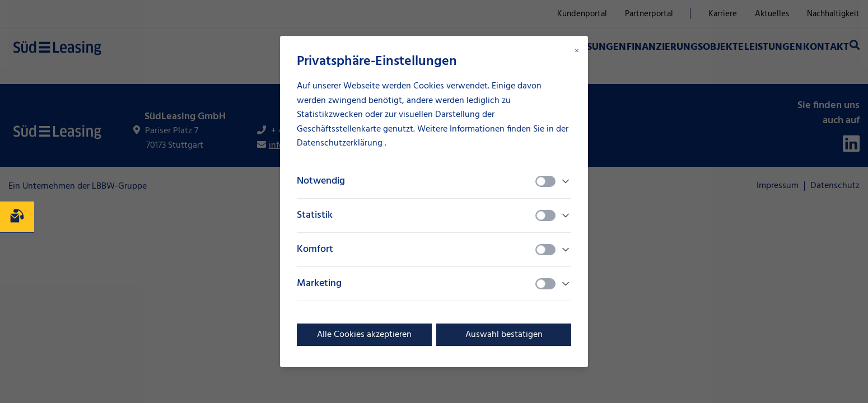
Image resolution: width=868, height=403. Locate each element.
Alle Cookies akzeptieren (364, 335)
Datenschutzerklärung (341, 143)
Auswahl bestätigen (504, 335)
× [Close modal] (577, 51)
